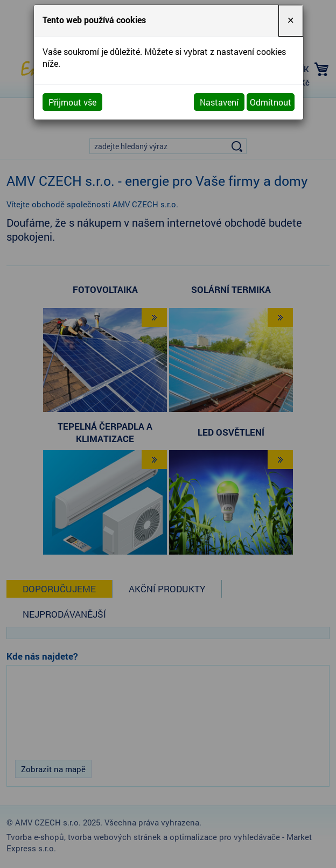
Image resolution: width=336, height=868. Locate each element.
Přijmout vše (72, 102)
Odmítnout (271, 102)
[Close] (291, 21)
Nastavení (219, 102)
